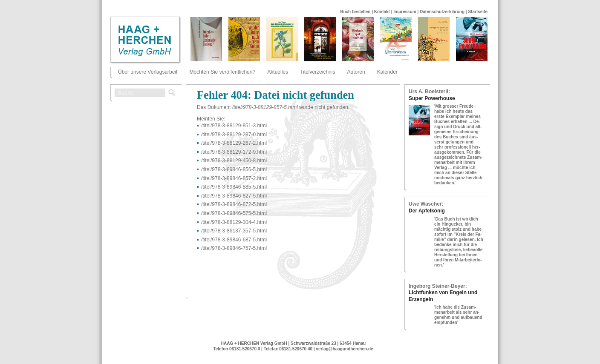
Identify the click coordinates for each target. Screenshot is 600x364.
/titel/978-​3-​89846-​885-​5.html (234, 187)
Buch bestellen (355, 12)
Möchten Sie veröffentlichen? (223, 72)
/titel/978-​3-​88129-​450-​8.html (234, 161)
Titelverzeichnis (317, 72)
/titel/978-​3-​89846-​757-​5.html (234, 248)
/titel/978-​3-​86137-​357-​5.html (234, 231)
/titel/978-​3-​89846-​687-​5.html (234, 240)
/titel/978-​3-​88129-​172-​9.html (234, 152)
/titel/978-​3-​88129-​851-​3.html (234, 126)
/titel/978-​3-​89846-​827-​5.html (234, 196)
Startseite (478, 12)
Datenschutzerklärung (442, 12)
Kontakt (382, 12)
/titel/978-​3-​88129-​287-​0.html (234, 135)
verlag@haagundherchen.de (344, 349)
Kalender (387, 72)
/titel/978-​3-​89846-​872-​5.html (234, 204)
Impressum (405, 12)
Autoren (356, 72)
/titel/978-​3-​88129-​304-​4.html (234, 222)
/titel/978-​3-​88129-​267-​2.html (234, 143)
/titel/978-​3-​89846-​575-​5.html (234, 213)
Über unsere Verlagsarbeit (148, 72)
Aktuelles (278, 72)
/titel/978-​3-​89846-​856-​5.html (234, 169)
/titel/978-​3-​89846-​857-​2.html (234, 178)
